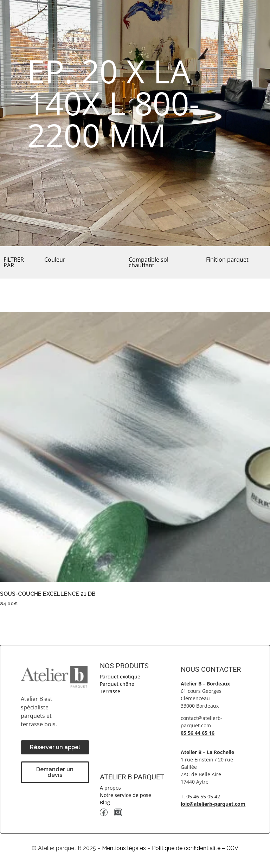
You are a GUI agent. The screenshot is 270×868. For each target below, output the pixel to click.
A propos (110, 788)
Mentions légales (124, 848)
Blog (105, 802)
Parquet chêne (117, 684)
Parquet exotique (120, 676)
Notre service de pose (126, 795)
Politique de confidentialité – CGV (195, 848)
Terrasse (110, 691)
